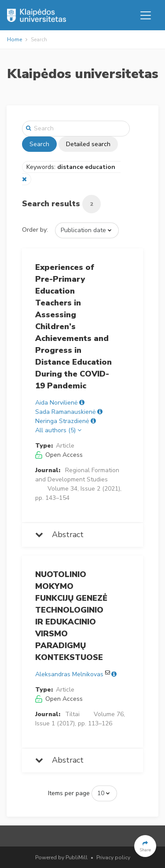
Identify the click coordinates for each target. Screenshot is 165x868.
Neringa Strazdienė (62, 421)
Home (15, 39)
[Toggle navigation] (146, 15)
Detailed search (88, 144)
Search (39, 144)
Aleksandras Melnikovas (69, 674)
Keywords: (72, 167)
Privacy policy (113, 857)
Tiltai (72, 714)
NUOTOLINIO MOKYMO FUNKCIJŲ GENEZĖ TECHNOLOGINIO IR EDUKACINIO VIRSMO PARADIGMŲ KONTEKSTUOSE (71, 616)
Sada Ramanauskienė (65, 412)
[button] (145, 846)
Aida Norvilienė (56, 403)
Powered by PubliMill (61, 857)
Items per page (69, 793)
